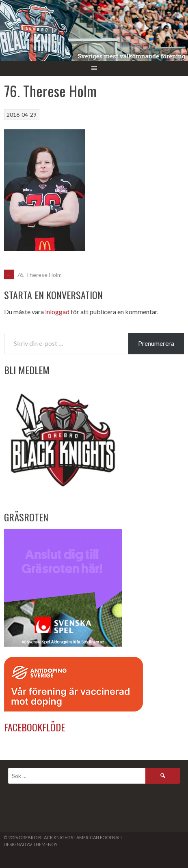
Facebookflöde (35, 727)
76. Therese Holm (33, 275)
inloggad (57, 312)
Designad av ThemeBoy (31, 844)
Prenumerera (156, 343)
